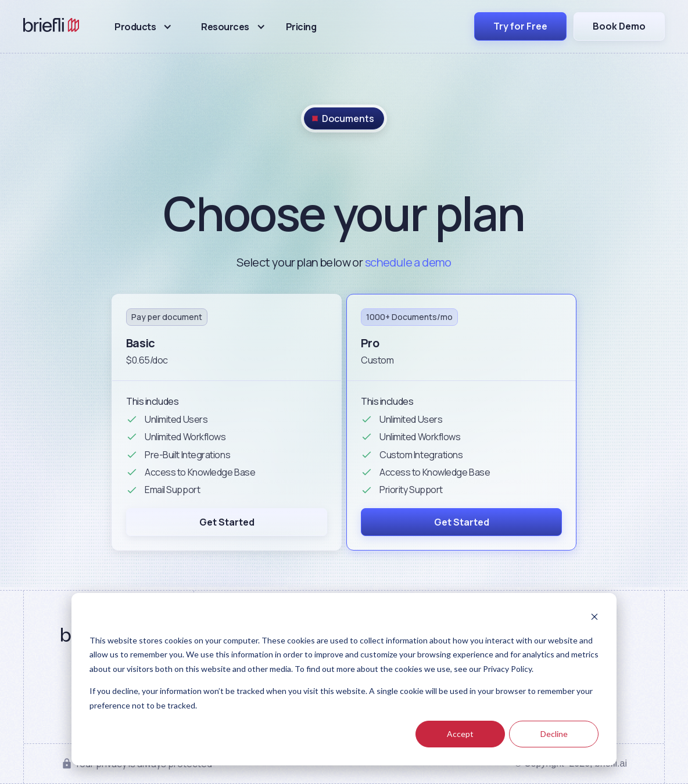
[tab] (344, 118)
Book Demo (619, 26)
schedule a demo (408, 262)
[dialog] (344, 679)
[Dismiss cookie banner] (594, 618)
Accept (460, 734)
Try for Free (520, 26)
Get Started (227, 522)
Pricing (301, 27)
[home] (51, 27)
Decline (554, 734)
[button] (143, 27)
